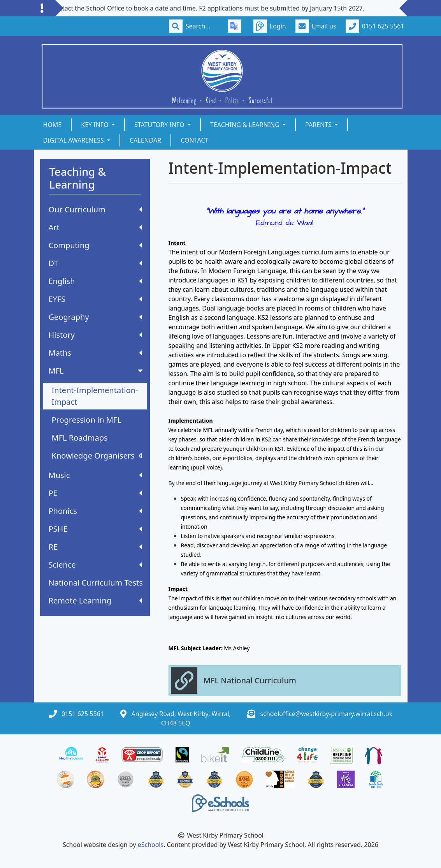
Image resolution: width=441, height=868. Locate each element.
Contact (194, 140)
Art (95, 227)
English (95, 281)
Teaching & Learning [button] (246, 125)
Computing (95, 245)
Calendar (145, 140)
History (95, 335)
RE (95, 547)
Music (95, 475)
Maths (95, 353)
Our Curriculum (95, 209)
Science (95, 565)
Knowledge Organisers (97, 456)
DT (95, 263)
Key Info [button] (96, 125)
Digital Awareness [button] (74, 140)
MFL (97, 371)
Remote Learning (95, 601)
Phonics (95, 511)
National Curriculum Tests (96, 583)
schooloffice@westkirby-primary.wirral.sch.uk (327, 714)
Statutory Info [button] (160, 125)
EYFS (95, 299)
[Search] (202, 26)
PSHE (95, 529)
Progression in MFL (87, 420)
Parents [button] (319, 125)
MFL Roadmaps (80, 438)
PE (95, 493)
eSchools (151, 845)
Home (53, 125)
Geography (95, 317)
